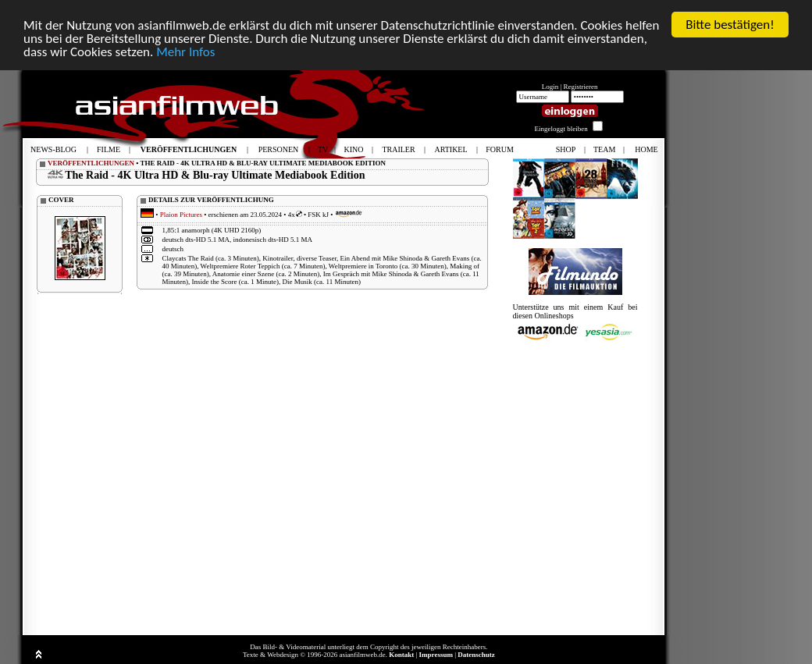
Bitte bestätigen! (730, 25)
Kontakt (401, 655)
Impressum (436, 655)
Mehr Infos (185, 51)
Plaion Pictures (181, 214)
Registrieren (581, 87)
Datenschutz (476, 655)
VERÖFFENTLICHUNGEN (91, 163)
